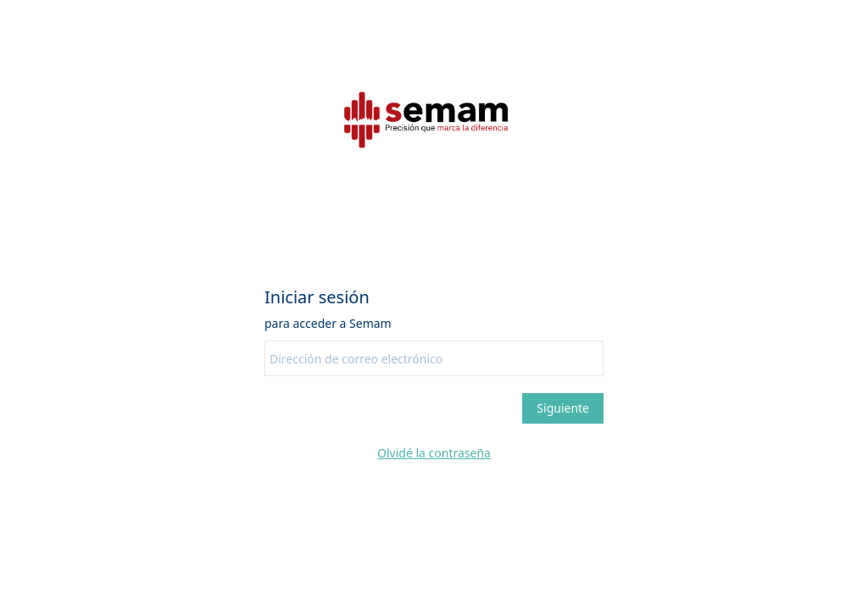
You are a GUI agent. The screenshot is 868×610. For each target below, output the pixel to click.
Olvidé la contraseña (434, 453)
